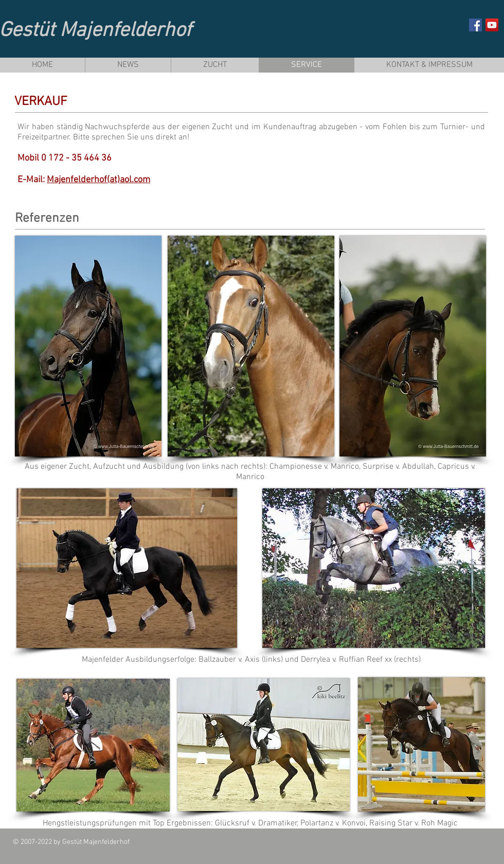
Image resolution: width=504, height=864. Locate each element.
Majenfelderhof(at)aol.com (98, 180)
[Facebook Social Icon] (475, 25)
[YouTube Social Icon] (492, 25)
